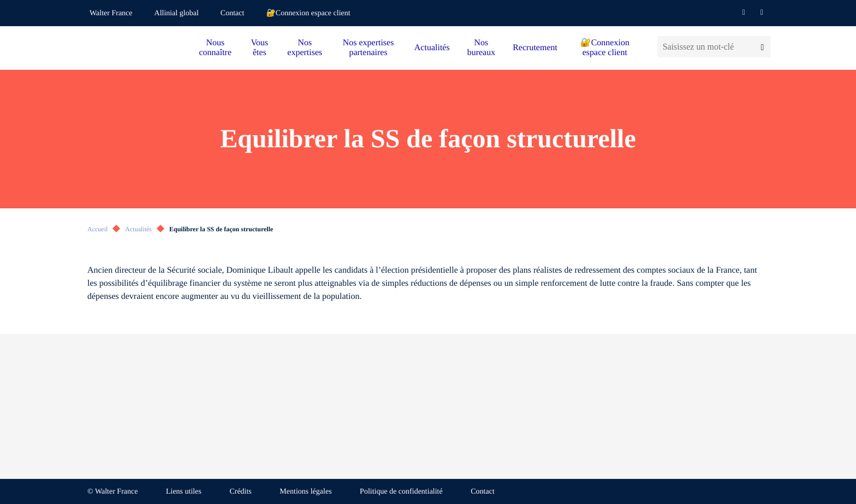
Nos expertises (305, 48)
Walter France (111, 13)
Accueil (97, 229)
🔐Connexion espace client (308, 13)
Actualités (432, 48)
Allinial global (177, 13)
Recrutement (535, 48)
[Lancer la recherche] (762, 47)
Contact (233, 13)
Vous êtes (260, 48)
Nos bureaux (481, 48)
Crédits (240, 492)
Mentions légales (305, 492)
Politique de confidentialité (401, 492)
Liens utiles (184, 492)
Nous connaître (216, 48)
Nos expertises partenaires (368, 48)
